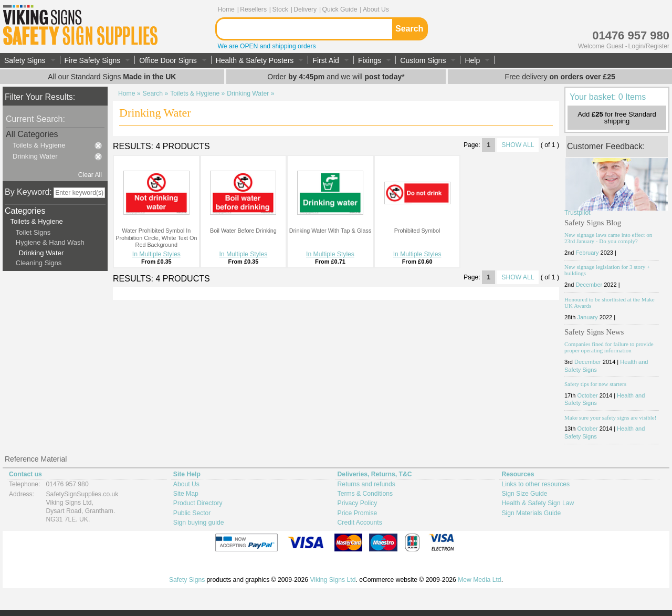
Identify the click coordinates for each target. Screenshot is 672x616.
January (587, 317)
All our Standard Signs (112, 77)
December (589, 285)
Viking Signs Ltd (333, 580)
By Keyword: (28, 192)
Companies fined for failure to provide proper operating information (609, 347)
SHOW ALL (518, 145)
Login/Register (649, 46)
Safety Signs (187, 580)
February (587, 253)
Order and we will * (336, 77)
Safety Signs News (594, 332)
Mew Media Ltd (479, 580)
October (587, 395)
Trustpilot (577, 213)
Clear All (90, 175)
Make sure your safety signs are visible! (610, 417)
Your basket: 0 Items (608, 97)
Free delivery (560, 77)
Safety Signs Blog (593, 223)
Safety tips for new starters (595, 384)
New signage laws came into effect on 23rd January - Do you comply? (608, 238)
